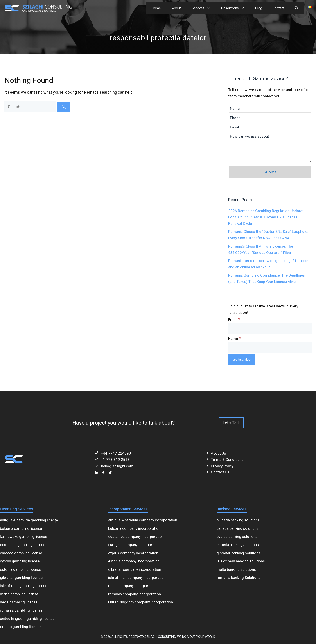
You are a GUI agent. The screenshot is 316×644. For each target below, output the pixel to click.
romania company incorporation (135, 594)
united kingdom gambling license (27, 619)
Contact (279, 8)
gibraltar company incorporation (135, 569)
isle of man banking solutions (241, 561)
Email (234, 320)
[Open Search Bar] (297, 8)
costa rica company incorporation (136, 537)
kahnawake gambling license (23, 537)
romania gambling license (21, 610)
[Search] (64, 107)
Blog (259, 8)
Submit (270, 172)
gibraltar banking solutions (238, 553)
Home (156, 8)
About (176, 8)
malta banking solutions (236, 569)
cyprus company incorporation (133, 553)
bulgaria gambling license (21, 528)
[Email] (270, 329)
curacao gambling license (21, 553)
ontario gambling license (20, 627)
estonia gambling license (21, 569)
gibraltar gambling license (21, 578)
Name (235, 339)
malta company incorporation (132, 586)
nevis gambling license (19, 602)
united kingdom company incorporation (141, 602)
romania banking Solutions (238, 578)
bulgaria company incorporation (134, 528)
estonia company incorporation (134, 561)
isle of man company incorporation (137, 578)
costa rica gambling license (23, 545)
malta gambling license (19, 594)
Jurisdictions (235, 8)
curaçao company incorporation (134, 545)
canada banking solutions (238, 528)
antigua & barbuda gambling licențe (29, 520)
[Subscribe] (242, 359)
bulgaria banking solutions (238, 520)
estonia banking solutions (238, 545)
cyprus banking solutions (237, 537)
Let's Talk (231, 423)
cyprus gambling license (20, 561)
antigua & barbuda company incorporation (143, 520)
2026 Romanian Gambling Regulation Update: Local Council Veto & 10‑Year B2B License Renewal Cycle (266, 217)
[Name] (270, 347)
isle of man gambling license (24, 586)
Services (204, 8)
